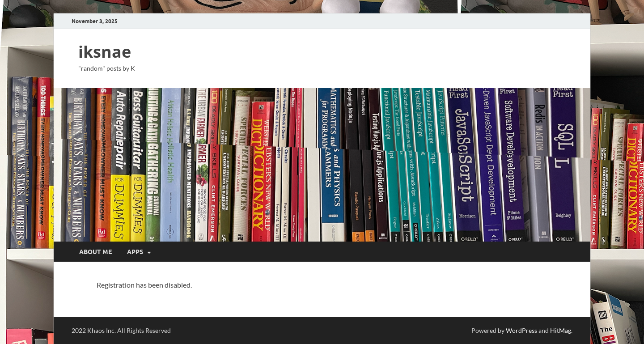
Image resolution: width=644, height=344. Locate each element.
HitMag (561, 330)
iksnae (105, 52)
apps (135, 252)
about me (95, 252)
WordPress (521, 330)
